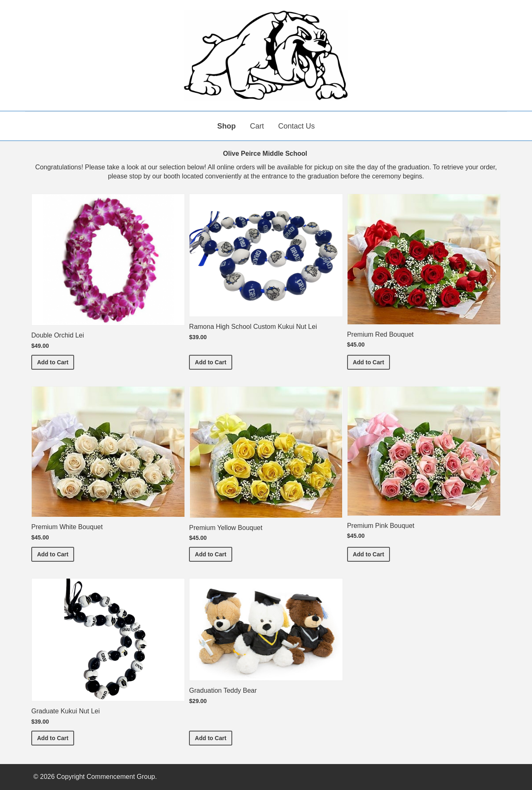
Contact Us (296, 126)
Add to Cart (56, 362)
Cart (257, 126)
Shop (227, 126)
